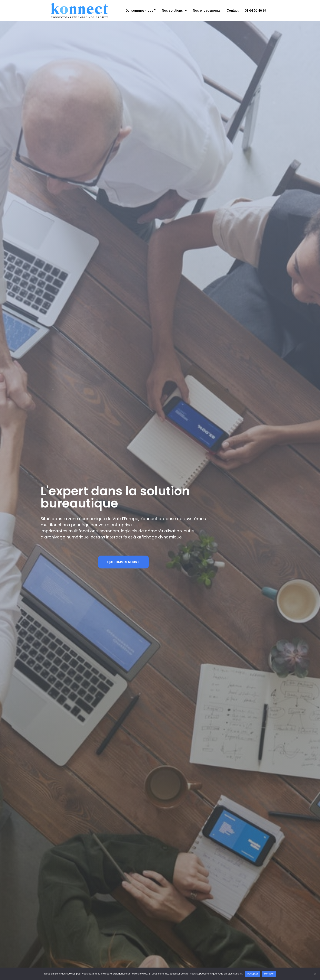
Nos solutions (174, 11)
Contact (233, 11)
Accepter (253, 974)
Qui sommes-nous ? (141, 11)
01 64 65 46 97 (256, 11)
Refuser (269, 974)
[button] (123, 563)
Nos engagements (207, 11)
